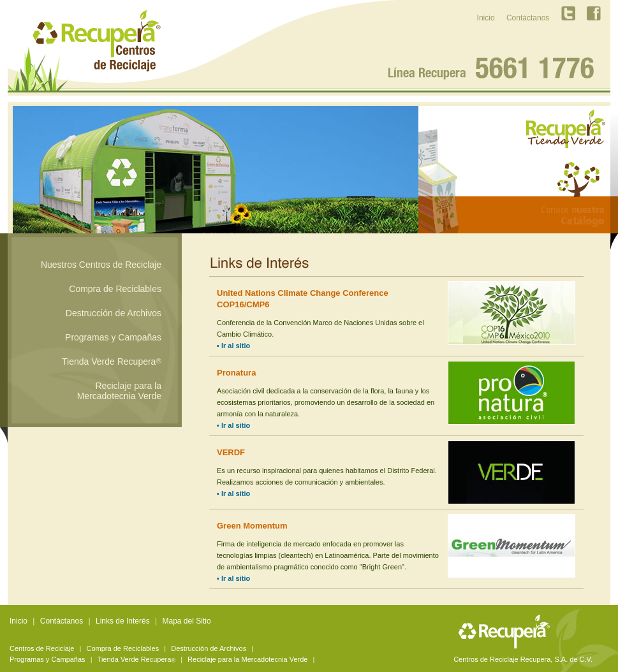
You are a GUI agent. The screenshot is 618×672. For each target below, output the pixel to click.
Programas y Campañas (113, 337)
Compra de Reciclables (115, 289)
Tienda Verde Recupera (112, 362)
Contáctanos (528, 18)
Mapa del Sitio (187, 621)
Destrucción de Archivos (114, 313)
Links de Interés (123, 621)
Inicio (486, 18)
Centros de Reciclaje (42, 648)
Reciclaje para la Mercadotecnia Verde (119, 391)
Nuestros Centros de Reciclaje (101, 265)
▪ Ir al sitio (233, 346)
